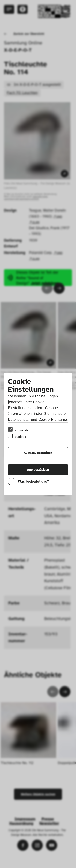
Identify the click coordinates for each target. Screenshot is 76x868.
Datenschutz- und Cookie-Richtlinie (37, 420)
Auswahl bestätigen (38, 453)
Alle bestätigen (38, 470)
